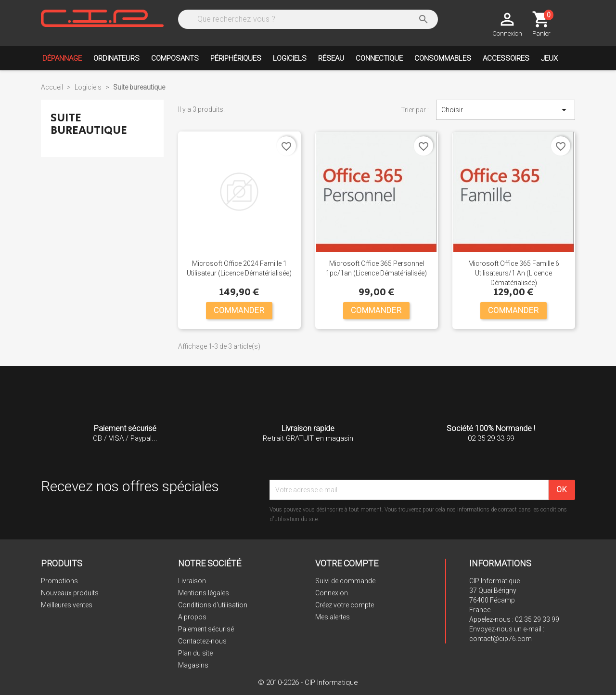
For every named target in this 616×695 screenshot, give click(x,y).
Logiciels (290, 58)
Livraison (192, 581)
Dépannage (62, 58)
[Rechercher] (307, 19)
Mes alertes (333, 617)
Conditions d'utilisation (213, 605)
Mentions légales (204, 593)
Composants (175, 58)
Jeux (549, 58)
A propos (192, 617)
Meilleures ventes (67, 605)
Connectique (379, 58)
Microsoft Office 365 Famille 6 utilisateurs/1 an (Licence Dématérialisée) (514, 273)
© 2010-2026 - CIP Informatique (308, 682)
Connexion (332, 593)
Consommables (443, 58)
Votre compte (347, 563)
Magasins (193, 665)
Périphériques (236, 58)
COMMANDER (239, 310)
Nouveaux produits (70, 593)
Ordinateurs (116, 58)
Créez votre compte (345, 605)
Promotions (59, 581)
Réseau (331, 58)
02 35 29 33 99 (537, 619)
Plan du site (195, 653)
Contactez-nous (202, 641)
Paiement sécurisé (206, 629)
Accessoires (506, 58)
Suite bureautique (89, 124)
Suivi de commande (345, 581)
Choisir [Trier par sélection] (506, 110)
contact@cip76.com (500, 639)
